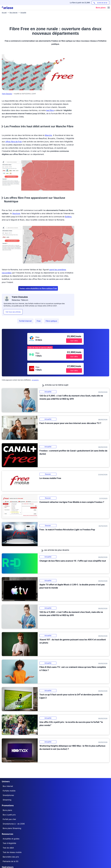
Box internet (8, 786)
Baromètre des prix (11, 857)
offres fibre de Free (14, 142)
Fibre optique (51, 321)
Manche (48, 135)
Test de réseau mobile (12, 852)
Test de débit (8, 848)
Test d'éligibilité (9, 843)
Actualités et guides (11, 839)
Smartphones (8, 795)
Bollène (68, 217)
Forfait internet (25, 321)
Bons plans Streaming (12, 828)
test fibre (50, 110)
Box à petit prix (9, 815)
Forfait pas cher (9, 819)
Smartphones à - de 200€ (14, 824)
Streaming (7, 800)
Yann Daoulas (7, 94)
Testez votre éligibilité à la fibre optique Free (38, 288)
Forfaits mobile (9, 791)
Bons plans (7, 810)
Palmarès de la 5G (11, 861)
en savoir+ (35, 380)
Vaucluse (16, 213)
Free (39, 321)
